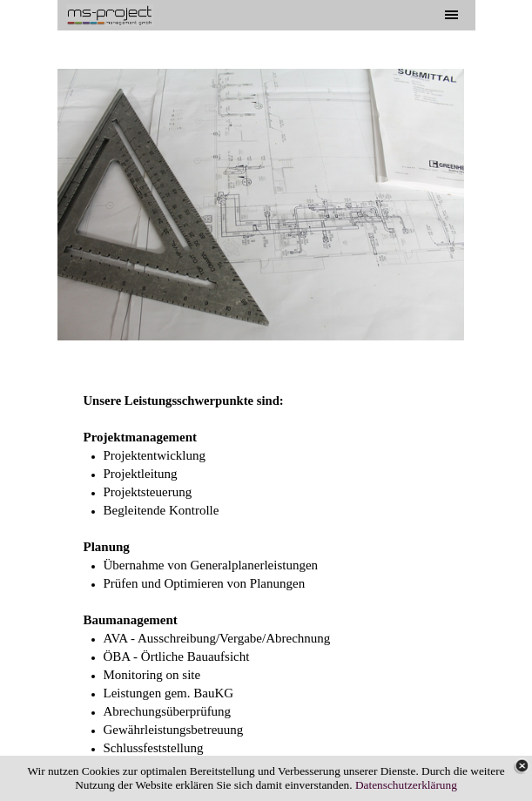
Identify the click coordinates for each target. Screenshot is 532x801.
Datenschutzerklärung (406, 785)
